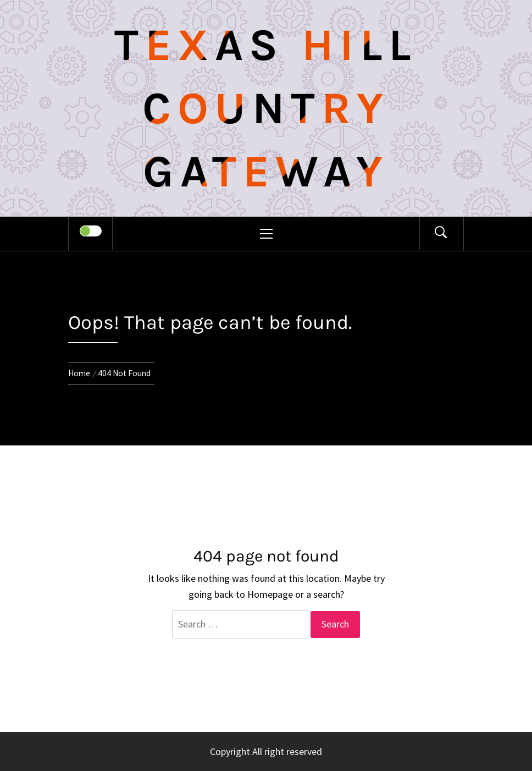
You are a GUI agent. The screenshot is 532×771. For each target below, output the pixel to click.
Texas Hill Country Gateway (266, 108)
